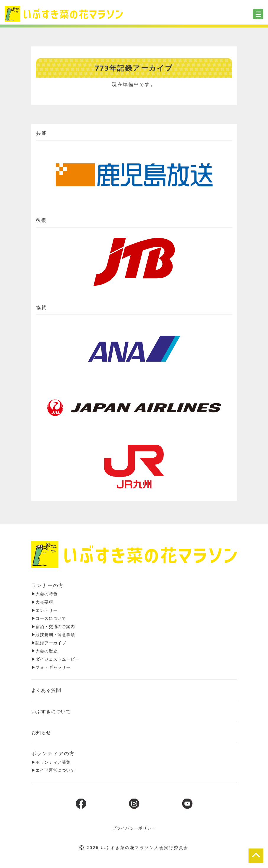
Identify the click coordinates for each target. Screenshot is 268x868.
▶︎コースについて (49, 618)
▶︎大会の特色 (44, 594)
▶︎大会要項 (42, 602)
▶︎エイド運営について (53, 770)
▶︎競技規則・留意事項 (53, 634)
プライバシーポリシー (134, 828)
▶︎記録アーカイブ (49, 643)
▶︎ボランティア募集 (51, 762)
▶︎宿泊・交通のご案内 (53, 626)
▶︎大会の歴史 (44, 651)
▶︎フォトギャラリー (51, 667)
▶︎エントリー (44, 610)
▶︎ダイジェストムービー (55, 659)
